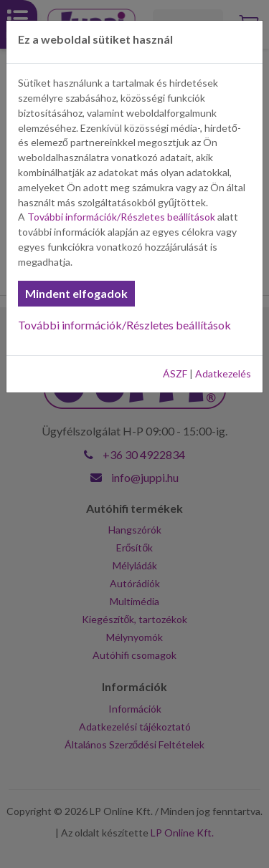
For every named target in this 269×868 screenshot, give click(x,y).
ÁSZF (175, 373)
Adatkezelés (223, 373)
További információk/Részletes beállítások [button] (121, 217)
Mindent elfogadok (76, 293)
